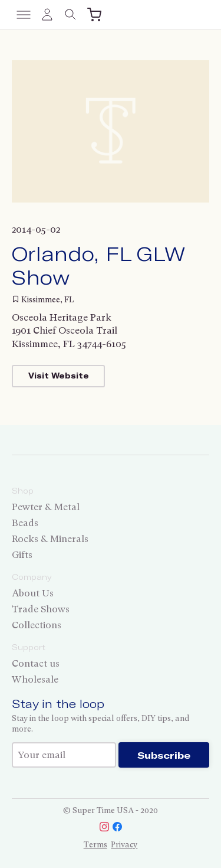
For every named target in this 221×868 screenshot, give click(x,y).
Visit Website (59, 376)
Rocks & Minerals (50, 539)
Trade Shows (41, 609)
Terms (95, 845)
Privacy (124, 845)
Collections (37, 625)
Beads (25, 523)
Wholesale (35, 679)
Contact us (36, 663)
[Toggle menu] (24, 15)
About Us (33, 593)
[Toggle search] (71, 15)
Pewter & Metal (46, 507)
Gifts (22, 555)
